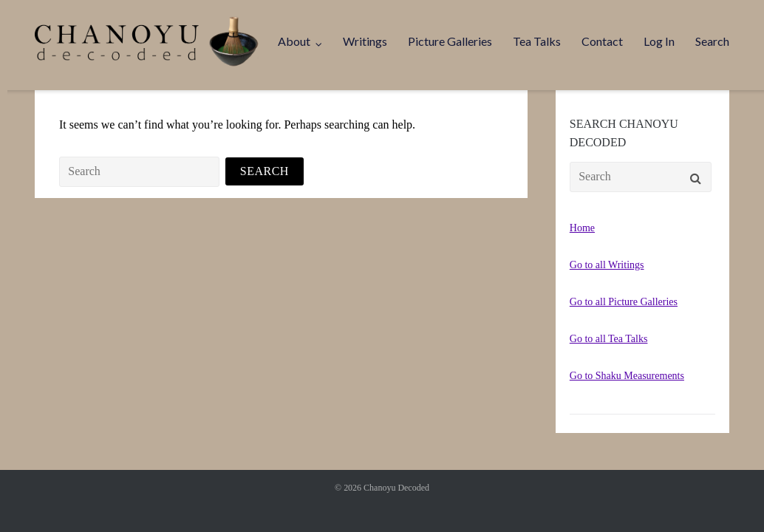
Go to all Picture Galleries (624, 302)
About (294, 41)
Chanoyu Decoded (396, 488)
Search (712, 41)
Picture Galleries (450, 41)
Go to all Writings (607, 265)
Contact (602, 41)
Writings (365, 41)
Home (582, 228)
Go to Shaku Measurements (627, 376)
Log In (659, 41)
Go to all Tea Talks (609, 339)
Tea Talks (537, 41)
